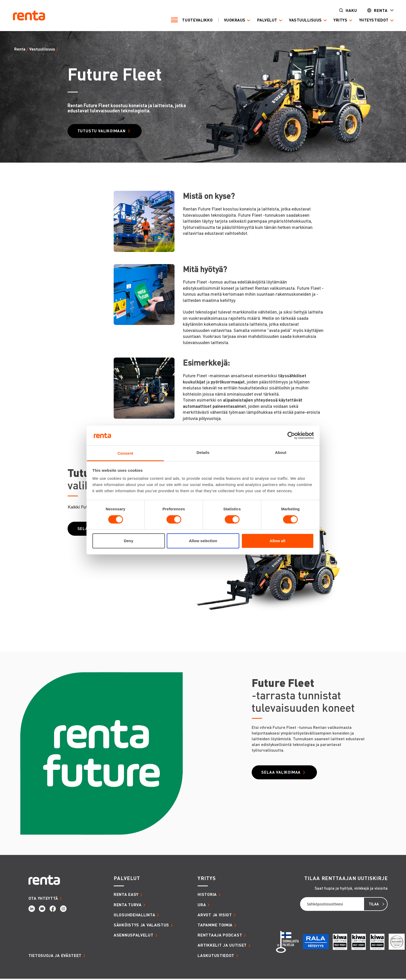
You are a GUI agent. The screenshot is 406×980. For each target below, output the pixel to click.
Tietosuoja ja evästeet (55, 956)
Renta (375, 10)
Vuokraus (229, 20)
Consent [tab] (125, 453)
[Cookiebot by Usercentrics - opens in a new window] (291, 435)
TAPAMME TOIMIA (215, 926)
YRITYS (206, 880)
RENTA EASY (126, 896)
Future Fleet (70, 49)
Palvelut (262, 20)
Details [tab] (203, 452)
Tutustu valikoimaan (105, 131)
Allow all (277, 541)
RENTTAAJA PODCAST (220, 936)
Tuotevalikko (192, 20)
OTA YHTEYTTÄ (43, 899)
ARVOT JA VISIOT (215, 916)
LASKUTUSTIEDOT (216, 956)
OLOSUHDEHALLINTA (134, 916)
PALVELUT (127, 880)
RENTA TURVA (128, 906)
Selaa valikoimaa (284, 774)
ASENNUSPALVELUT (134, 936)
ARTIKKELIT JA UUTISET (222, 946)
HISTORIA (207, 896)
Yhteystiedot (368, 20)
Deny (129, 541)
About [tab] (281, 452)
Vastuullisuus (300, 20)
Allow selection (203, 541)
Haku (346, 10)
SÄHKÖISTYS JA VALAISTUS (141, 926)
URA (202, 906)
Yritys (335, 20)
